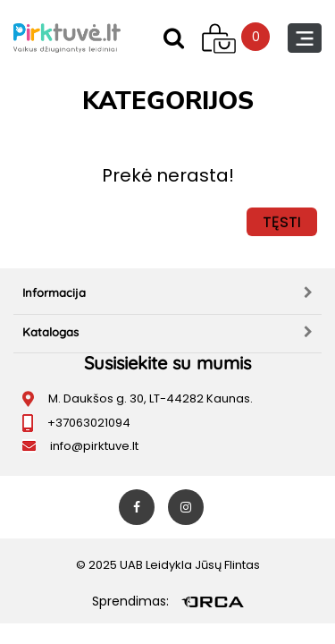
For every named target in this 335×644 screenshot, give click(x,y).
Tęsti (282, 222)
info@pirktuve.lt (94, 446)
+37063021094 (89, 423)
